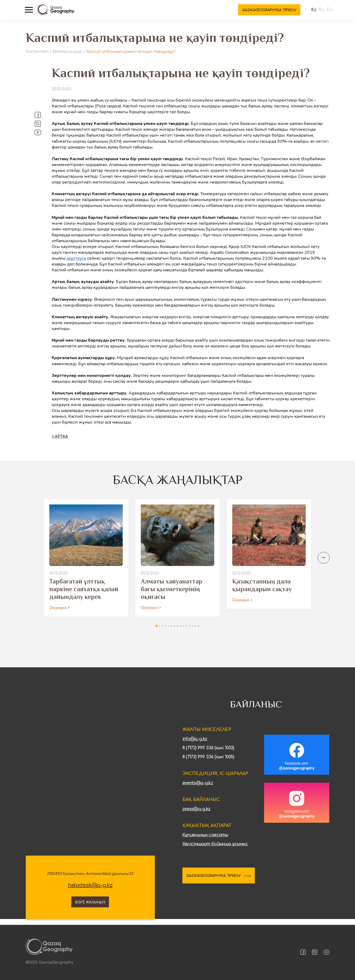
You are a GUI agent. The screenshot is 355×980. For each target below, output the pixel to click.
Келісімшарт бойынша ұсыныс (215, 848)
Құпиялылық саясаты (205, 839)
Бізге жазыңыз (90, 905)
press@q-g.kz (196, 813)
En (325, 13)
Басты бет (37, 52)
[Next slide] (323, 562)
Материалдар (67, 52)
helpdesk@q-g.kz (90, 890)
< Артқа (60, 441)
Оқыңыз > (59, 612)
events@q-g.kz (198, 787)
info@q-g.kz (195, 743)
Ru (317, 13)
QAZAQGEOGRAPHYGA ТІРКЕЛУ (224, 881)
